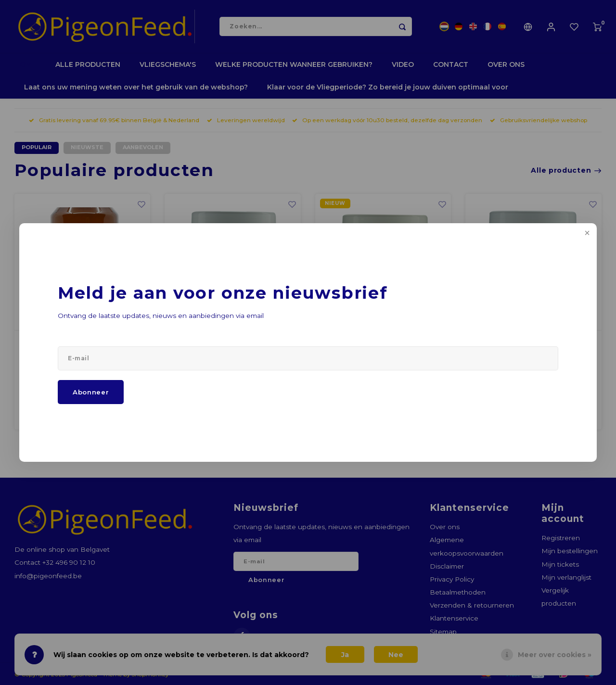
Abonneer (91, 392)
